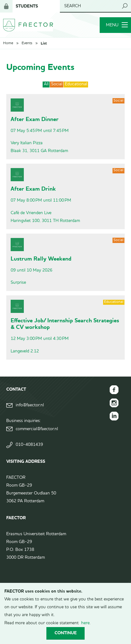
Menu (117, 25)
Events (27, 43)
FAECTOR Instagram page (114, 403)
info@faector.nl (30, 405)
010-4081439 (29, 445)
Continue (66, 633)
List (44, 43)
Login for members (6, 6)
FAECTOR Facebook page (114, 390)
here (85, 623)
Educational (76, 84)
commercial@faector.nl (37, 429)
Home (8, 43)
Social (57, 84)
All (46, 84)
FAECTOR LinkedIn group (114, 416)
